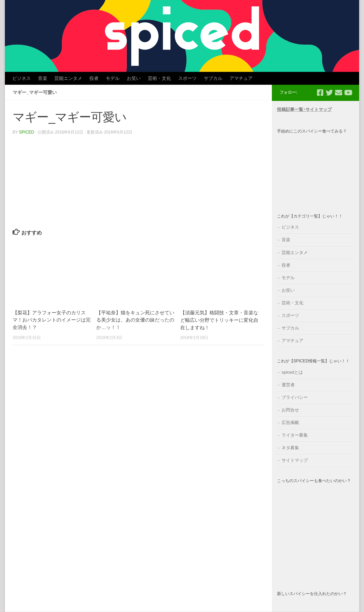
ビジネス (22, 78)
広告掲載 (290, 423)
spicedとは (292, 372)
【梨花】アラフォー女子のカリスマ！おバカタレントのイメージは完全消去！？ (52, 320)
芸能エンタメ (68, 78)
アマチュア (241, 78)
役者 (94, 78)
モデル (113, 78)
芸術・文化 (159, 78)
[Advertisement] (315, 168)
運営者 (288, 385)
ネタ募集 (290, 448)
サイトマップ (295, 460)
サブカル (213, 78)
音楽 (43, 78)
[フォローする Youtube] (348, 93)
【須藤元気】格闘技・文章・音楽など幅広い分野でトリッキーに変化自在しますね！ (219, 320)
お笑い (134, 78)
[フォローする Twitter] (329, 93)
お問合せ (290, 410)
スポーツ (187, 78)
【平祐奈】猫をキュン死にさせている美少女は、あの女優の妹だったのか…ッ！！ (135, 320)
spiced (27, 132)
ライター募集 (295, 435)
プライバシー (295, 397)
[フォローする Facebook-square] (320, 93)
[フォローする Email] (339, 93)
